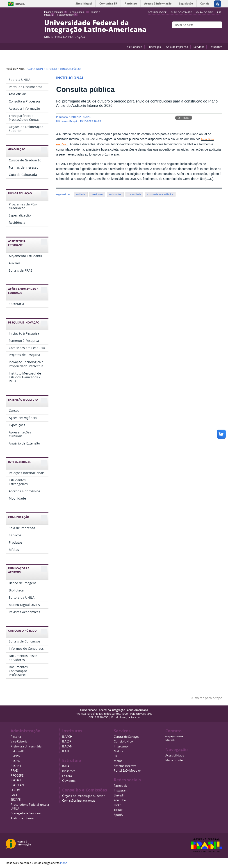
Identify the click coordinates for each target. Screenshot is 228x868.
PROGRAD (17, 751)
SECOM (16, 790)
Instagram (220, 34)
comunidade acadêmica (160, 194)
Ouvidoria (69, 781)
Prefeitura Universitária (26, 746)
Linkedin (120, 795)
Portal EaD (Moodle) (127, 771)
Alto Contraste (181, 12)
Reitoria (16, 737)
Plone (64, 863)
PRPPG (15, 756)
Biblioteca (69, 771)
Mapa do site (204, 12)
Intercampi (121, 746)
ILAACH (67, 737)
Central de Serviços (127, 737)
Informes (52, 69)
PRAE (14, 771)
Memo (118, 761)
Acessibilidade (175, 755)
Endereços (154, 47)
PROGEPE (17, 776)
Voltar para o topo (209, 698)
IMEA (66, 766)
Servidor (199, 47)
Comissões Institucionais (79, 801)
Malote (119, 751)
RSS (219, 12)
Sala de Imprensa (177, 47)
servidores (97, 194)
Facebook (209, 34)
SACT (14, 795)
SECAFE (16, 800)
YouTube (203, 34)
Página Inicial (35, 69)
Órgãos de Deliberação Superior (83, 796)
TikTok (118, 810)
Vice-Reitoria (19, 741)
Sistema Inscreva (125, 766)
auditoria (81, 194)
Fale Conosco (134, 47)
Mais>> (170, 740)
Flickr (214, 34)
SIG (116, 756)
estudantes (115, 194)
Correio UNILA (123, 741)
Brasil (20, 4)
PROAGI (16, 780)
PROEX (15, 761)
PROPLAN (17, 785)
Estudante (216, 47)
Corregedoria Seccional (26, 813)
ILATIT (66, 751)
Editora (67, 776)
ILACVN (67, 746)
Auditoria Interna (22, 818)
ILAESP (67, 741)
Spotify (119, 815)
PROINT (16, 766)
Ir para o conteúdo (56, 12)
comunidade (134, 194)
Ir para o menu (79, 12)
